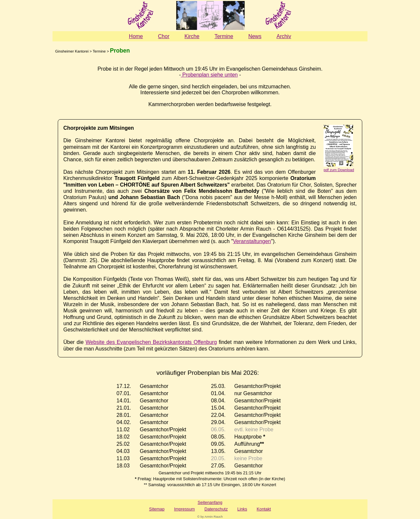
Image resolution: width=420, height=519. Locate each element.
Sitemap (157, 509)
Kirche (192, 36)
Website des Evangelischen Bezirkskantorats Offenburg (151, 342)
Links (242, 509)
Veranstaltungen (252, 241)
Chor (164, 36)
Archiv (284, 36)
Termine (224, 36)
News (255, 36)
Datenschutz (216, 509)
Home (136, 36)
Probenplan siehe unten (209, 75)
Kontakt (264, 509)
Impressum (184, 509)
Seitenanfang (210, 502)
